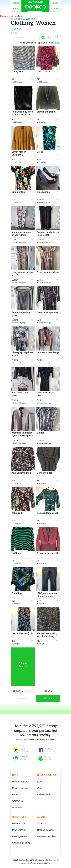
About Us (42, 824)
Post (16, 9)
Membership (18, 824)
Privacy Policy (19, 830)
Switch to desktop (21, 843)
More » (48, 698)
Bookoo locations (46, 830)
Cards (40, 788)
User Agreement (20, 836)
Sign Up (55, 9)
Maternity (16, 29)
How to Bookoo (20, 788)
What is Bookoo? (21, 782)
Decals (41, 782)
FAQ (15, 794)
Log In (55, 3)
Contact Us (18, 801)
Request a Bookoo (47, 836)
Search (16, 3)
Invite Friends (44, 794)
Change (56, 43)
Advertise (17, 807)
